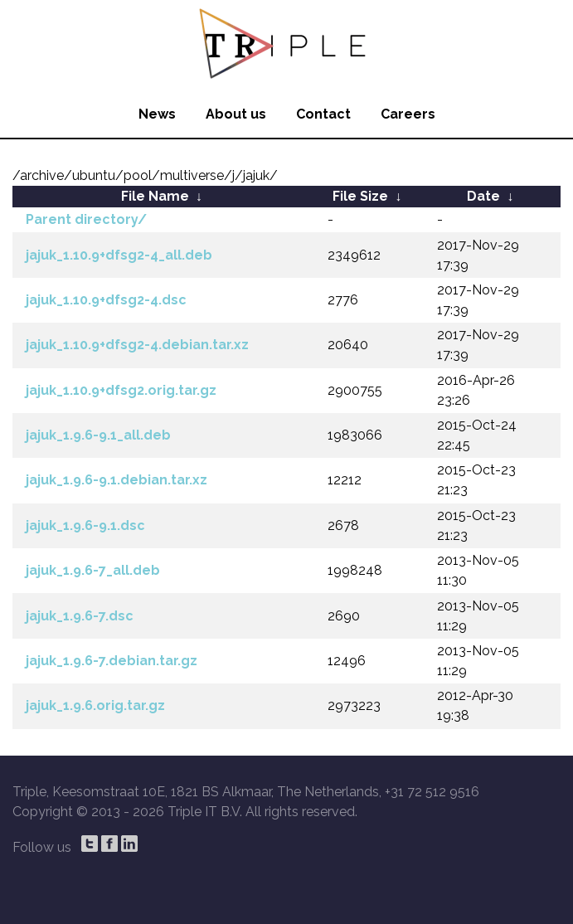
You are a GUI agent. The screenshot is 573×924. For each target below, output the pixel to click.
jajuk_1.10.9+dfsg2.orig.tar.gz (121, 390)
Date (483, 196)
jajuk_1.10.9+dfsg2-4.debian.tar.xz (137, 345)
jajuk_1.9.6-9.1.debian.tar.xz (117, 480)
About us (236, 114)
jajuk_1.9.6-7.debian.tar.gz (112, 661)
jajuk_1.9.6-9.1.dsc (85, 525)
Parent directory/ (86, 219)
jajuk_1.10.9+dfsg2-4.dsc (106, 300)
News (157, 114)
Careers (408, 114)
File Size (360, 196)
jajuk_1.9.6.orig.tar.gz (95, 705)
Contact (323, 114)
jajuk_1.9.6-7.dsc (80, 616)
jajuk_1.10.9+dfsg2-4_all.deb (119, 255)
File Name (155, 196)
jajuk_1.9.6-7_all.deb (93, 570)
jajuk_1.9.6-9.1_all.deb (98, 435)
